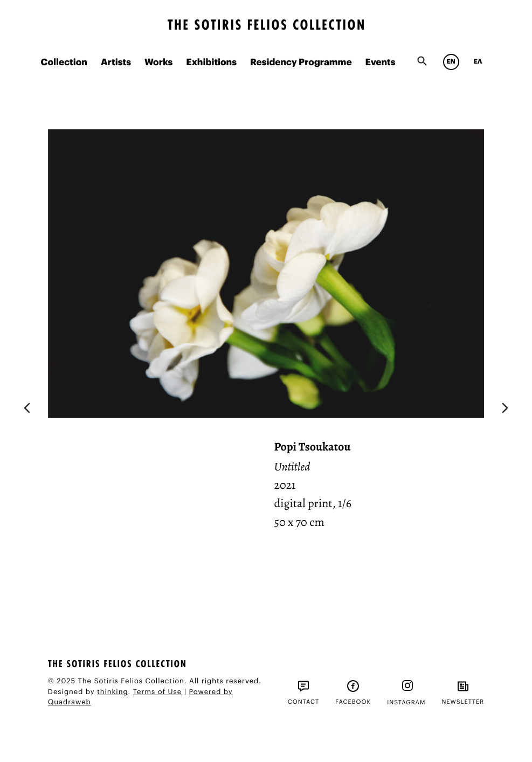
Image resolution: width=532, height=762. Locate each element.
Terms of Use (158, 692)
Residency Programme (301, 63)
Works (158, 63)
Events (381, 63)
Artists (116, 63)
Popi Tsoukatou (312, 447)
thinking (112, 692)
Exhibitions (211, 63)
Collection (64, 63)
